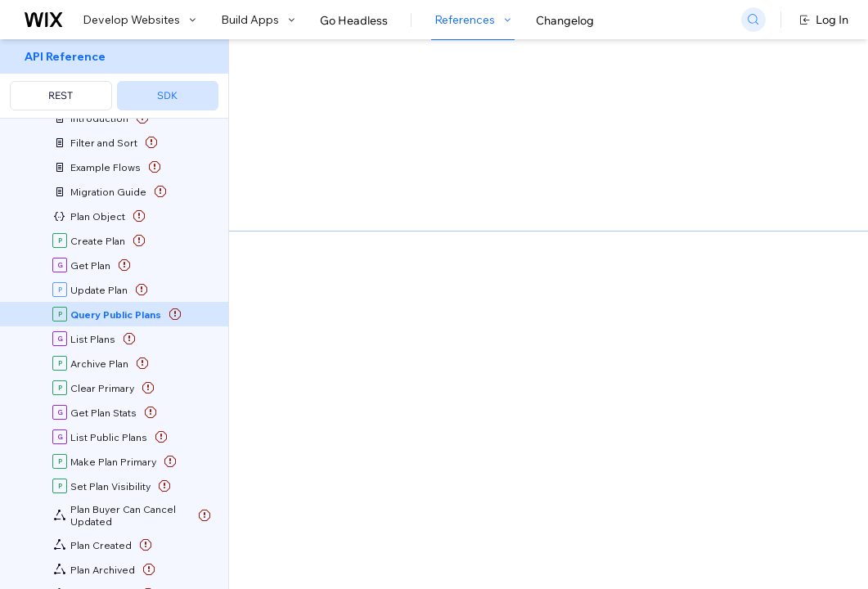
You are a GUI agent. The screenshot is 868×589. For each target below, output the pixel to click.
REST (61, 95)
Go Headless (354, 20)
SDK (167, 95)
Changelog (565, 20)
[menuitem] (114, 79)
